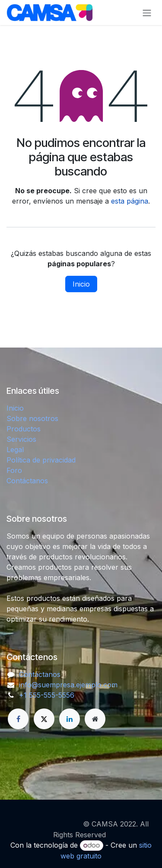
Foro (14, 470)
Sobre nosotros (32, 418)
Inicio (81, 284)
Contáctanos (27, 481)
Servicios (21, 439)
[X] (44, 719)
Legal (15, 450)
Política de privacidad (41, 460)
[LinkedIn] (70, 719)
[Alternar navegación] (147, 13)
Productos (24, 429)
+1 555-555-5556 (47, 695)
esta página (130, 201)
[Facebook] (18, 719)
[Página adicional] (95, 719)
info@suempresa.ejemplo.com (68, 685)
